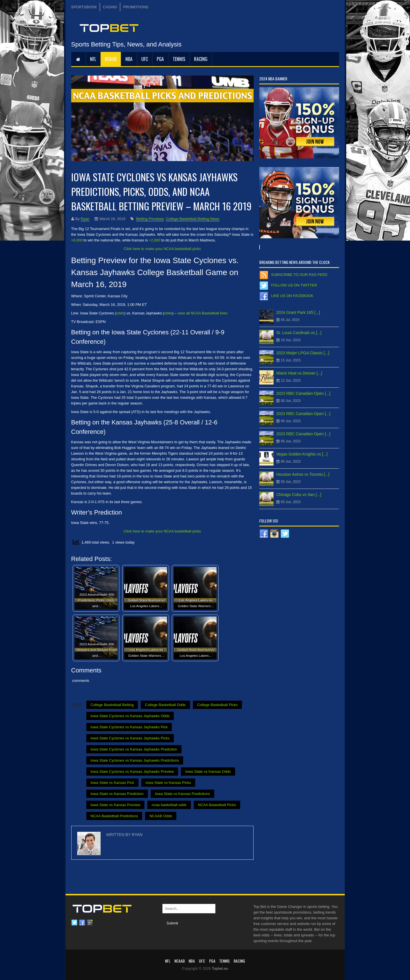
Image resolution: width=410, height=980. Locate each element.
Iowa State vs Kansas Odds (208, 771)
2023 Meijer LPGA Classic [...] (303, 353)
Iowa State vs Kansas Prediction (117, 794)
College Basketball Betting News (193, 219)
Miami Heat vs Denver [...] (299, 373)
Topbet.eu (220, 968)
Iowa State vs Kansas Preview (116, 805)
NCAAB (111, 59)
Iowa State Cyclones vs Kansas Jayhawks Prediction (134, 749)
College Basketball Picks (217, 705)
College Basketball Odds (165, 705)
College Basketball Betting (112, 705)
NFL (93, 59)
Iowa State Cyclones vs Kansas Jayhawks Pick (129, 727)
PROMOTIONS (136, 7)
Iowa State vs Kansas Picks (168, 783)
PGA (160, 59)
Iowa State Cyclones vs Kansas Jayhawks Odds (130, 716)
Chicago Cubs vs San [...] (299, 495)
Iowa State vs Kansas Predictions (182, 794)
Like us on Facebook (292, 296)
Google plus (90, 923)
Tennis (179, 59)
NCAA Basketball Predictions (114, 816)
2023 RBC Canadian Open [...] (303, 393)
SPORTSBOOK (84, 7)
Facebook (82, 923)
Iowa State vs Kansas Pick (112, 783)
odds (120, 313)
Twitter (74, 923)
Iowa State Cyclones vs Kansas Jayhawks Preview (132, 771)
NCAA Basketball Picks (217, 805)
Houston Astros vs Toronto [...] (303, 474)
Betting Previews (150, 219)
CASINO (110, 7)
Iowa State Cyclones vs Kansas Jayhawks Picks (130, 738)
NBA (129, 59)
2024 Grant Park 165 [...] (298, 312)
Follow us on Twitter (294, 285)
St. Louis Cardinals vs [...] (299, 333)
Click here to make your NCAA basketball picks (162, 249)
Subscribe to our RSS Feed (299, 275)
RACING (201, 59)
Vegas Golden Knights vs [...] (302, 454)
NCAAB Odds (161, 816)
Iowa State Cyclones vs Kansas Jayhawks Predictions (135, 760)
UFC (145, 59)
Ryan (85, 219)
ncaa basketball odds (169, 805)
